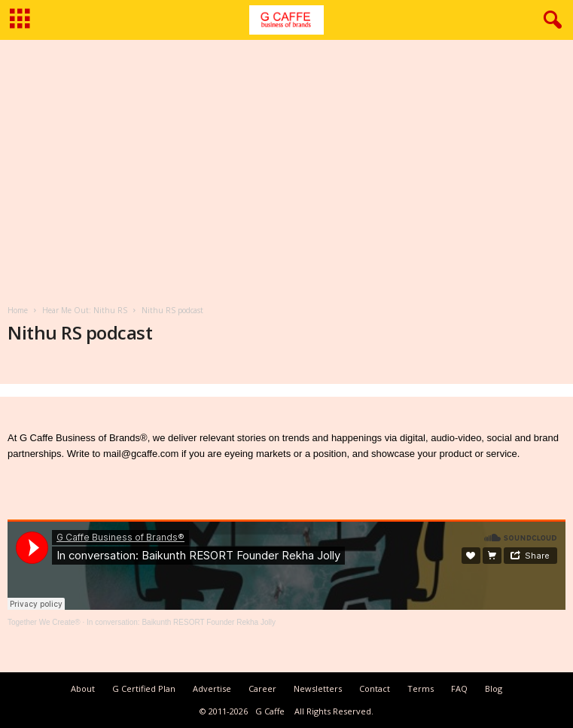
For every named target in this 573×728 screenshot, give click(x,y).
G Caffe (270, 711)
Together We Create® (44, 622)
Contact (375, 688)
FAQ (459, 688)
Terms (421, 688)
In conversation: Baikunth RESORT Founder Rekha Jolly (181, 622)
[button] (550, 20)
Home (18, 310)
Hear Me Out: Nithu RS (85, 310)
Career (262, 688)
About (83, 688)
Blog (494, 688)
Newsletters (318, 688)
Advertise (212, 688)
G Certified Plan (144, 688)
